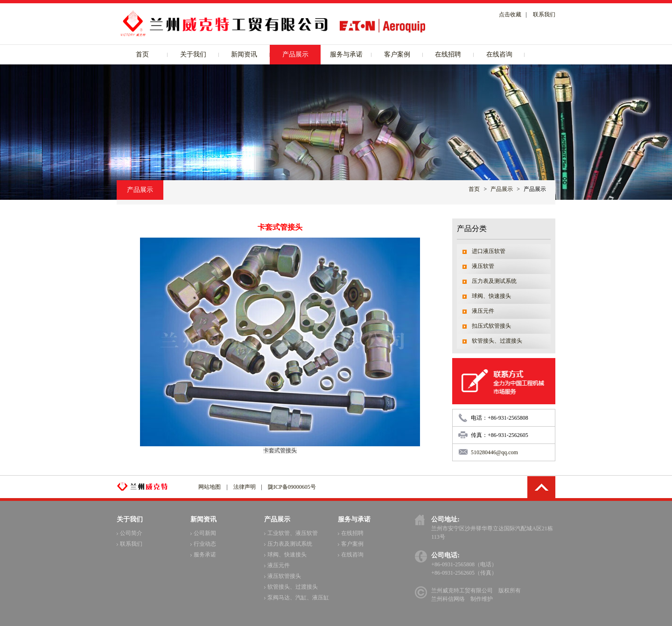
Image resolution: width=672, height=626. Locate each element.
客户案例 (397, 54)
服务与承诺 (346, 54)
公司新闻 (203, 533)
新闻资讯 (244, 54)
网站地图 (210, 487)
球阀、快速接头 (491, 296)
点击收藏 (510, 14)
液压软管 (483, 266)
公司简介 (129, 533)
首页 (142, 54)
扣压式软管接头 (491, 326)
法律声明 (245, 487)
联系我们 (544, 14)
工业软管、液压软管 (291, 533)
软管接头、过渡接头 (497, 341)
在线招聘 (448, 54)
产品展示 (295, 54)
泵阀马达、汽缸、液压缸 (297, 598)
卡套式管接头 (280, 450)
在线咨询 (499, 54)
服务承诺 (203, 555)
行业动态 (203, 544)
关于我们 (193, 54)
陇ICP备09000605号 (292, 487)
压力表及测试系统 (494, 281)
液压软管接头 (283, 576)
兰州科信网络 (448, 599)
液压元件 (483, 311)
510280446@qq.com (494, 452)
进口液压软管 (489, 251)
